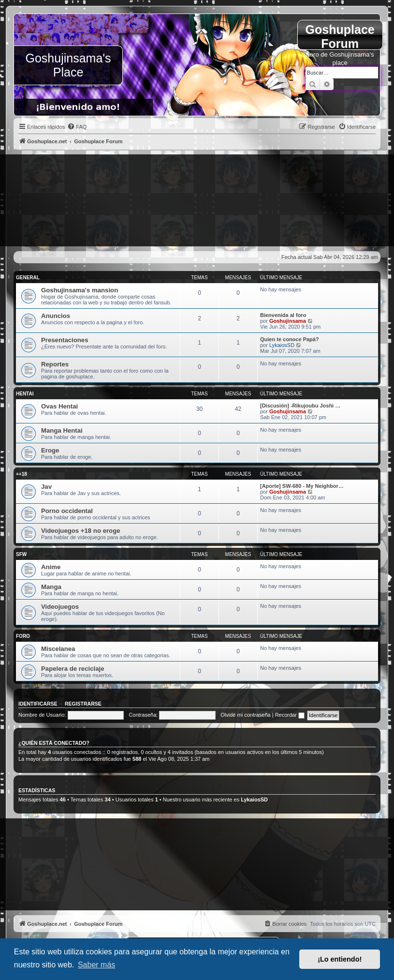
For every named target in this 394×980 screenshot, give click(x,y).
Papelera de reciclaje (73, 669)
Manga (51, 587)
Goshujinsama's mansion (80, 290)
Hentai (25, 394)
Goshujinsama (288, 321)
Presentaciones (65, 340)
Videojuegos (60, 607)
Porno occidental (67, 511)
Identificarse (38, 704)
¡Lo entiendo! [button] (340, 959)
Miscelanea (58, 649)
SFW (21, 554)
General (28, 278)
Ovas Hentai (59, 406)
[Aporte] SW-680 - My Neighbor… (302, 486)
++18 (22, 474)
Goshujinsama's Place (68, 65)
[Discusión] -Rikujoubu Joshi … (300, 406)
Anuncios (56, 316)
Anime (51, 567)
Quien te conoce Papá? (290, 339)
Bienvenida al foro (283, 315)
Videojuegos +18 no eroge (81, 531)
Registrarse (83, 704)
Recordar (290, 715)
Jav (46, 487)
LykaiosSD (282, 345)
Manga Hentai (62, 430)
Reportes (55, 364)
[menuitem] (77, 127)
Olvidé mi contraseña (245, 715)
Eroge (50, 450)
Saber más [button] (96, 965)
